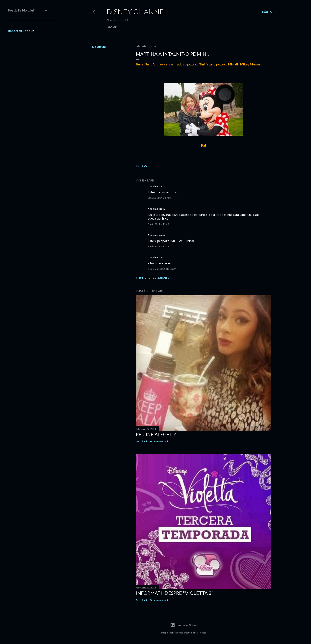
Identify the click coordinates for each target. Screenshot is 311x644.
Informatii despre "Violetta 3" (175, 593)
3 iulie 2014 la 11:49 (158, 224)
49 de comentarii (159, 441)
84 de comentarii (159, 600)
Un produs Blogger (184, 625)
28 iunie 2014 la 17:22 (159, 198)
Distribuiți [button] (99, 47)
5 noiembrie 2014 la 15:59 (162, 269)
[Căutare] (269, 12)
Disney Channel (137, 12)
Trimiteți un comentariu (153, 278)
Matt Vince (200, 633)
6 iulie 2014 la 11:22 (158, 246)
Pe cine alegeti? (156, 434)
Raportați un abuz (21, 31)
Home (112, 27)
